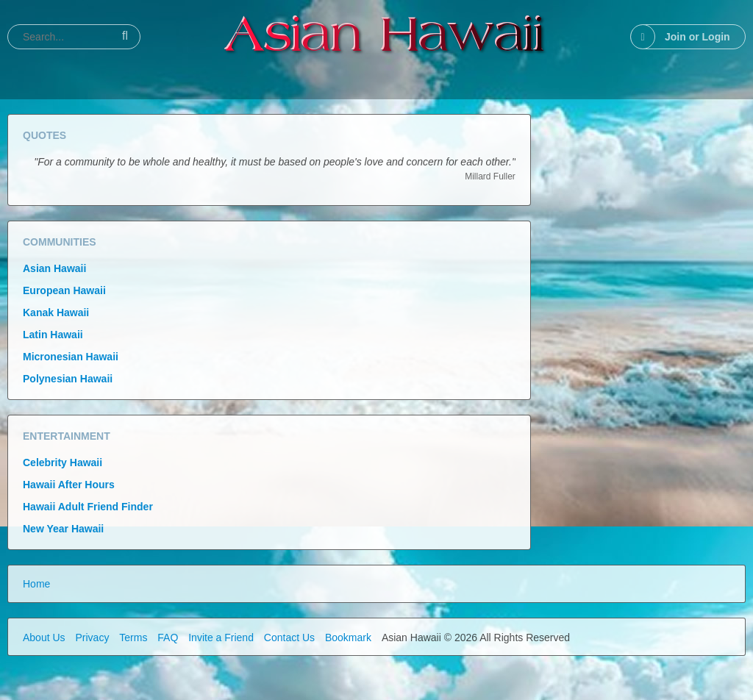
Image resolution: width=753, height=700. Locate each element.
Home (36, 584)
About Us (44, 637)
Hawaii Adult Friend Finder (88, 507)
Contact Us (289, 637)
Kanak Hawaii (56, 312)
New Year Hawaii (63, 529)
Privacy (92, 637)
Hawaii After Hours (69, 485)
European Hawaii (64, 290)
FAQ (168, 637)
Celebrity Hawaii (63, 463)
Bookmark (348, 637)
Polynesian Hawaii (68, 379)
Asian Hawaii (54, 268)
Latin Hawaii (53, 335)
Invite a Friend (221, 637)
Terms (133, 637)
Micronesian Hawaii (71, 357)
